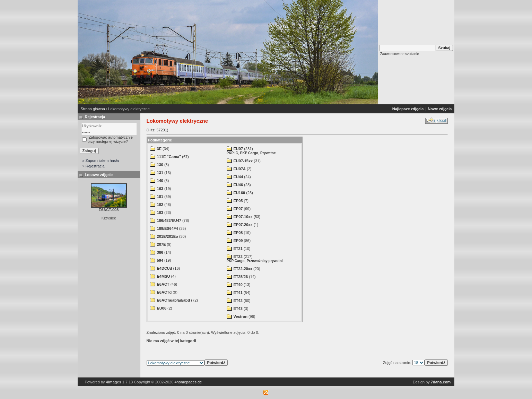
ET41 (238, 293)
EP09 (238, 241)
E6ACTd (164, 292)
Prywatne (268, 153)
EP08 (238, 233)
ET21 (238, 249)
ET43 (238, 309)
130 (160, 165)
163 (160, 189)
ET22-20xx (243, 269)
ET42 (238, 301)
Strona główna (93, 109)
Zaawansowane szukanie (400, 54)
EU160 (239, 193)
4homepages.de (188, 382)
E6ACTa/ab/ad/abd (174, 300)
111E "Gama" (169, 157)
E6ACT (163, 284)
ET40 (238, 285)
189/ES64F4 (168, 228)
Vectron (241, 316)
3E (159, 149)
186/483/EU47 (169, 220)
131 (160, 173)
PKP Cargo (249, 153)
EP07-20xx (243, 225)
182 (160, 205)
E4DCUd (165, 268)
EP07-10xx (243, 217)
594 (160, 260)
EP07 (238, 209)
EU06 (162, 308)
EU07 (238, 149)
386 (160, 252)
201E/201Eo (168, 236)
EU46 (238, 185)
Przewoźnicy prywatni (265, 261)
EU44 (238, 177)
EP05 (238, 201)
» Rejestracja (94, 166)
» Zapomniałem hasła (101, 161)
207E (162, 244)
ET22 (238, 257)
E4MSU (164, 276)
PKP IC (232, 153)
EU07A (240, 169)
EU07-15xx (243, 161)
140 (160, 181)
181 (160, 197)
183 (160, 212)
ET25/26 (241, 277)
